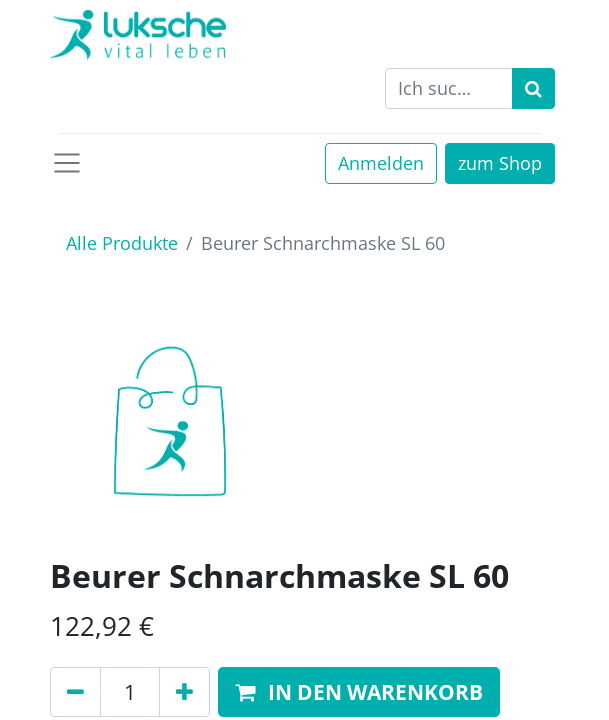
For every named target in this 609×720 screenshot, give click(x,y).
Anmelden (381, 163)
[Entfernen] (75, 692)
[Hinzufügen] (184, 692)
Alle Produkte (122, 243)
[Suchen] (533, 88)
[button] (359, 692)
